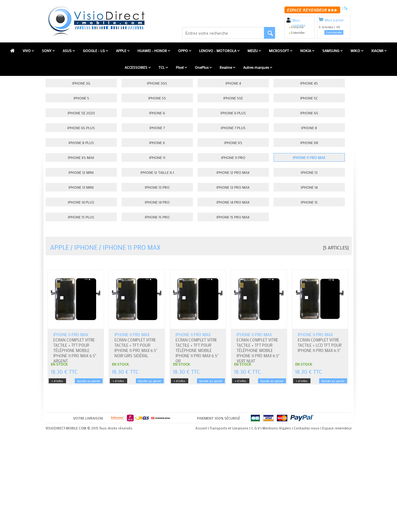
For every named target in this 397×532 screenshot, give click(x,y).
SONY (47, 51)
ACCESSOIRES (136, 67)
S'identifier (298, 33)
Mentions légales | (278, 428)
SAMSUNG (331, 51)
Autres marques (256, 67)
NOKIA (306, 51)
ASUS (68, 51)
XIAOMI (378, 51)
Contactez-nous (307, 428)
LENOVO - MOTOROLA (218, 51)
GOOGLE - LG (94, 51)
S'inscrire (297, 27)
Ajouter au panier (89, 381)
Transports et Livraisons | (230, 428)
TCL (162, 67)
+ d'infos (57, 381)
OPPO (183, 51)
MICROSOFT (279, 51)
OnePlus (202, 67)
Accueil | (202, 428)
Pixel (180, 67)
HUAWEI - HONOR (153, 51)
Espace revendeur (337, 428)
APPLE (122, 51)
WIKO (356, 51)
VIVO (27, 51)
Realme (226, 67)
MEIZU (253, 51)
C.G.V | (256, 428)
